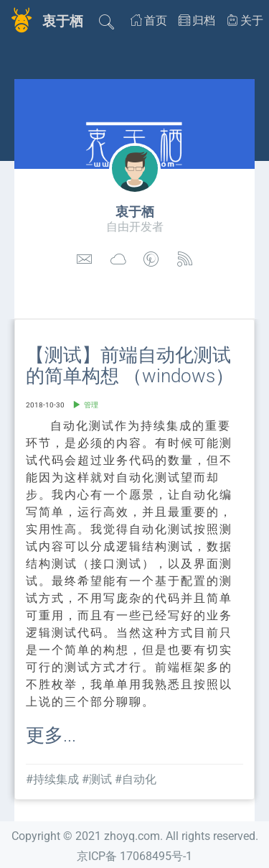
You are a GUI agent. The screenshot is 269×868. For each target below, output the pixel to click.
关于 (245, 20)
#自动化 (136, 779)
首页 (149, 20)
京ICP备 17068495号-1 (134, 856)
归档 (197, 20)
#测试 (97, 779)
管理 (91, 405)
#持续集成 (52, 779)
